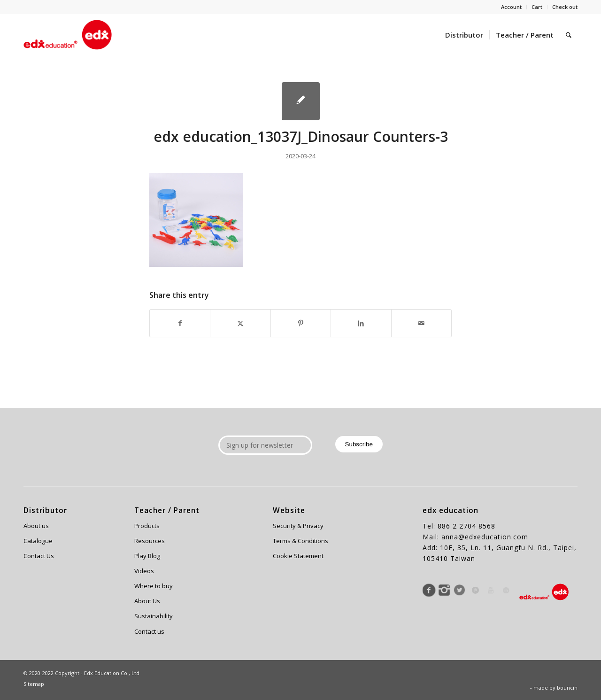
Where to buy (154, 586)
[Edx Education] (68, 35)
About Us (147, 601)
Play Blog (147, 556)
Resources (150, 541)
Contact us (149, 631)
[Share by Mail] (421, 323)
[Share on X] (240, 323)
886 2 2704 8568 (466, 526)
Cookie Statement (298, 556)
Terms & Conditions (300, 541)
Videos (144, 571)
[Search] (569, 35)
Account (511, 7)
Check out (565, 7)
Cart (537, 7)
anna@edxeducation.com (485, 537)
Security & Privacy (298, 526)
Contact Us (39, 556)
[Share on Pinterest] (301, 323)
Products (147, 526)
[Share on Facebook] (180, 323)
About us (36, 526)
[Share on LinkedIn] (361, 323)
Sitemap (34, 684)
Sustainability (154, 616)
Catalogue (38, 541)
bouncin (567, 688)
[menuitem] (512, 7)
